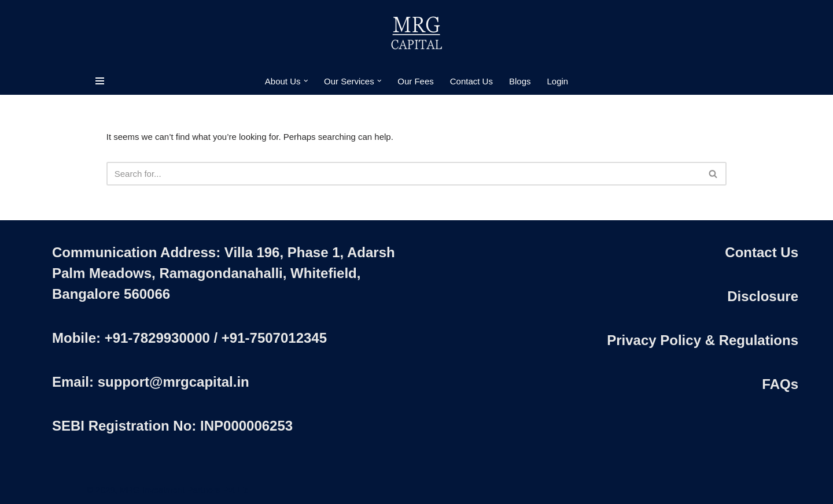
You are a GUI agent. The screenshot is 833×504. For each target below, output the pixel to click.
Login (557, 81)
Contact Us (471, 81)
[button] (306, 81)
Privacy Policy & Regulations (703, 340)
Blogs (520, 81)
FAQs (780, 384)
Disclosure (763, 296)
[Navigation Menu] (100, 81)
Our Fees (416, 81)
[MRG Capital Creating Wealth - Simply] (417, 34)
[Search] (404, 174)
